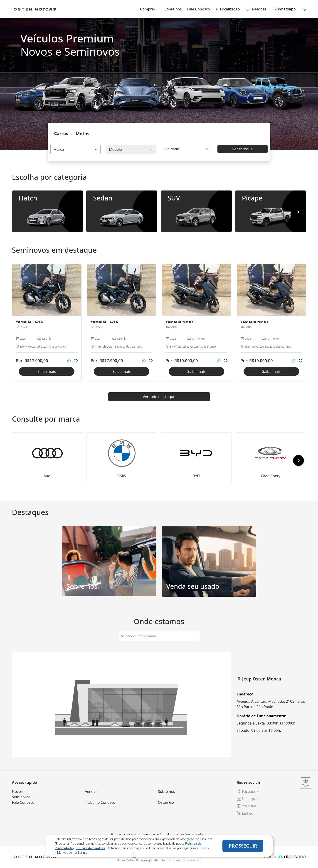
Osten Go (166, 802)
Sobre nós (173, 9)
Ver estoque (242, 149)
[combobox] (75, 149)
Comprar (148, 9)
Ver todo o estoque (159, 397)
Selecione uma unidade (139, 636)
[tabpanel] (159, 704)
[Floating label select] (187, 149)
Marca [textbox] (59, 149)
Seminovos (21, 797)
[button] (298, 212)
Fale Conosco (199, 9)
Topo (306, 783)
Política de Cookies (90, 848)
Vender (91, 791)
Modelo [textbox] (115, 149)
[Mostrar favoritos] (304, 9)
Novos (17, 791)
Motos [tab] (82, 134)
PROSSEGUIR (243, 846)
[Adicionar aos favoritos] (76, 361)
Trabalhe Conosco (100, 802)
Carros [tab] (61, 133)
